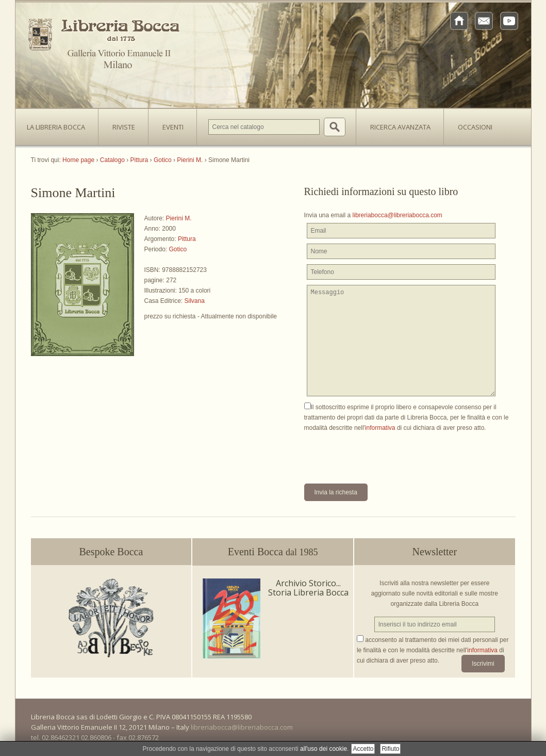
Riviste (121, 124)
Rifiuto (390, 749)
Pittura (187, 239)
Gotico (178, 249)
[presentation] (383, 453)
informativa (380, 428)
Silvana (195, 301)
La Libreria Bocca (60, 124)
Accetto (363, 749)
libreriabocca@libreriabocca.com (398, 215)
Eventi (173, 127)
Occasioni (475, 127)
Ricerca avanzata (400, 127)
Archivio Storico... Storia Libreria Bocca (308, 588)
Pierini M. (179, 218)
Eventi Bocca (273, 552)
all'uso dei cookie (324, 749)
